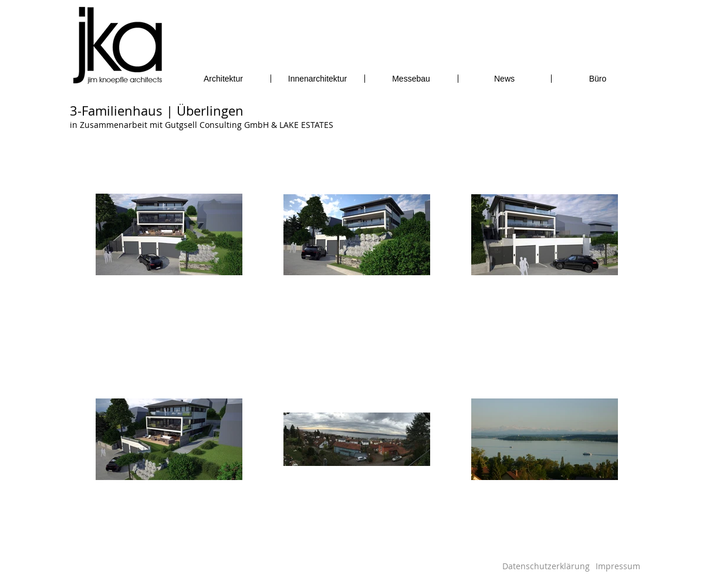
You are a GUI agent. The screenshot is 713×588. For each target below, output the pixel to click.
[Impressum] (618, 566)
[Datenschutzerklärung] (546, 566)
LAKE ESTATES (306, 125)
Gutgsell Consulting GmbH (217, 125)
